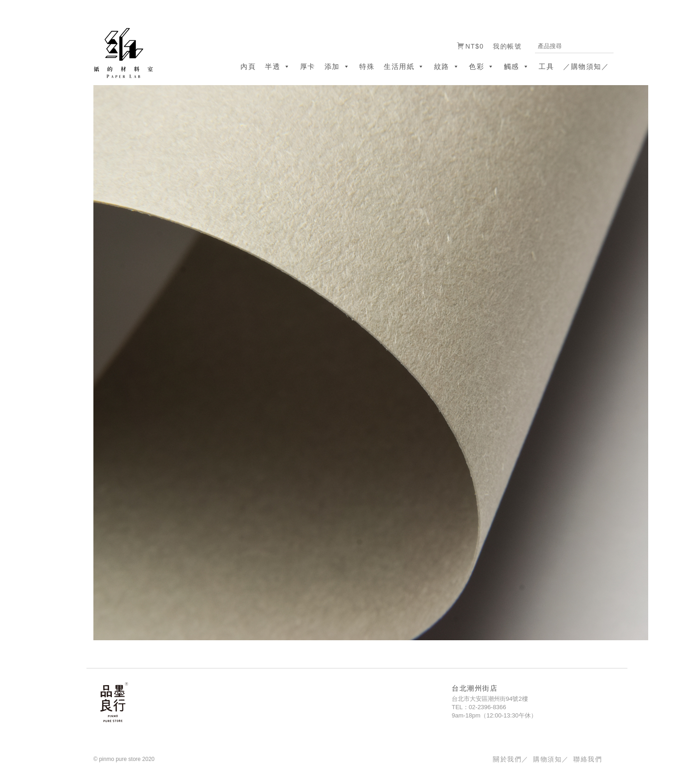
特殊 (367, 66)
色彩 (482, 66)
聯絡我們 (588, 759)
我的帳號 (507, 46)
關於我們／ (511, 759)
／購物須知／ (586, 66)
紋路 (447, 66)
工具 (546, 66)
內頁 (248, 66)
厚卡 (308, 66)
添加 (338, 66)
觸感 (517, 66)
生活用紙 (404, 66)
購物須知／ (551, 759)
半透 (278, 66)
